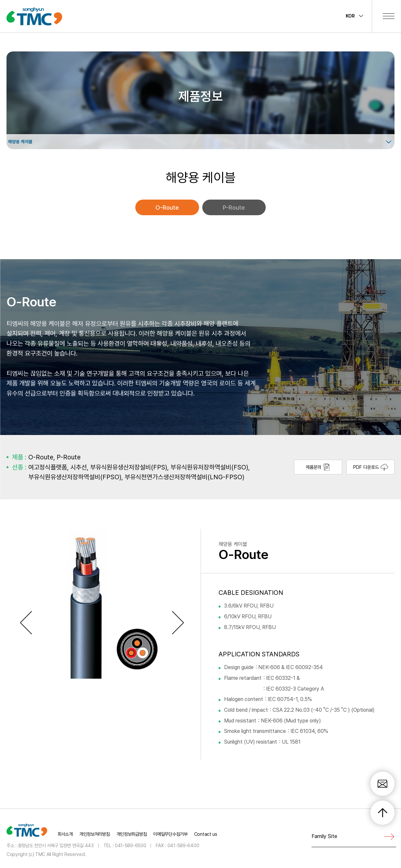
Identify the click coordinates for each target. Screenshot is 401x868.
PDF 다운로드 (371, 467)
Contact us (206, 834)
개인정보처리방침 (95, 834)
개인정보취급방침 (132, 834)
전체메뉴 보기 (389, 16)
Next (180, 623)
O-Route (167, 208)
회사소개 (65, 834)
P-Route (234, 208)
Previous (28, 623)
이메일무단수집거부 (170, 834)
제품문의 (318, 467)
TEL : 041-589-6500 (125, 845)
